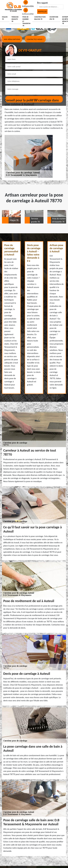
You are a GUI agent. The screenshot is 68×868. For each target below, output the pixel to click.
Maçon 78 (5, 18)
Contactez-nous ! (35, 39)
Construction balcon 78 (40, 18)
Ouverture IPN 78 (54, 18)
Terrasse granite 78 (15, 19)
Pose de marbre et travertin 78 (26, 21)
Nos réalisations (12, 39)
